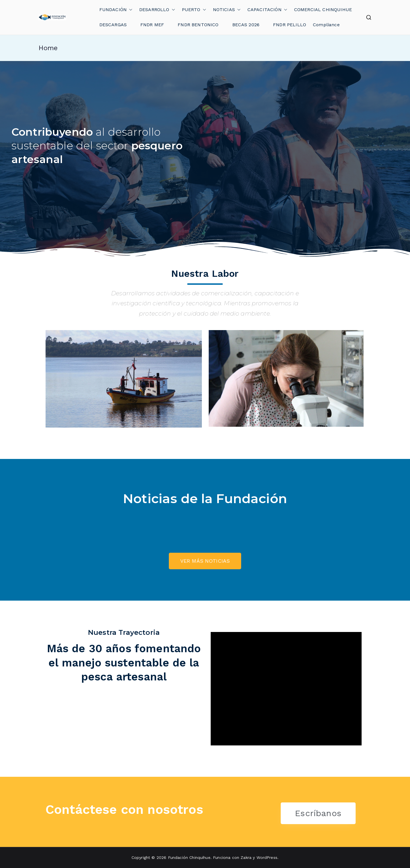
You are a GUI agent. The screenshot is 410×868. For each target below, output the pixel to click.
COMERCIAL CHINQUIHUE (323, 10)
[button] (130, 10)
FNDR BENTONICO (198, 25)
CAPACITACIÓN (267, 10)
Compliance (326, 25)
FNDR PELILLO (290, 25)
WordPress (267, 857)
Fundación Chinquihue (189, 857)
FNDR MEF (152, 25)
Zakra (246, 857)
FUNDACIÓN (116, 10)
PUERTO (194, 10)
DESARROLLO (157, 10)
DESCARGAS (113, 25)
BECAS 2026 (246, 25)
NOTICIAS (227, 10)
